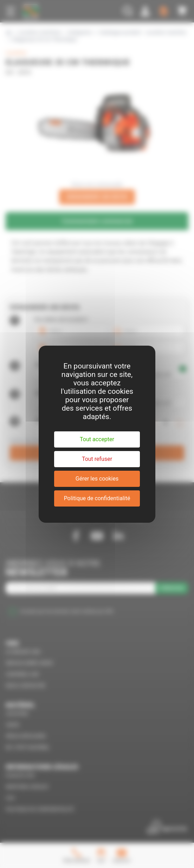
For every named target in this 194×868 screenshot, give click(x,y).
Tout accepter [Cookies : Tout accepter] (97, 439)
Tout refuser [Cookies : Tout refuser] (97, 459)
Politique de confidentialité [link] (97, 498)
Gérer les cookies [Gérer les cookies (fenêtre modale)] (97, 479)
